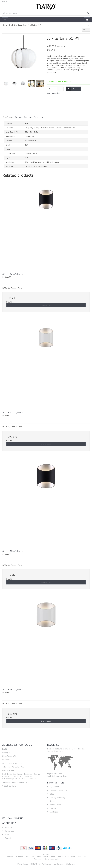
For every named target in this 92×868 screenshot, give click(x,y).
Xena (84, 857)
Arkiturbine (19, 857)
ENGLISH (5, 2)
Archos (10, 857)
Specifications (8, 117)
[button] (84, 30)
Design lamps (23, 864)
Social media (39, 117)
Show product (46, 305)
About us (8, 827)
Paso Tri (60, 857)
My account (54, 787)
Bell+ (27, 857)
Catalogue (54, 812)
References (9, 831)
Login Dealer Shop (55, 774)
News (7, 834)
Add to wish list (54, 93)
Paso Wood (70, 857)
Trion (79, 857)
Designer (19, 117)
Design (46, 854)
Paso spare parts (52, 859)
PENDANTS (35, 864)
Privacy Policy (55, 805)
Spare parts (39, 859)
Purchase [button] (73, 89)
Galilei (45, 857)
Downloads (28, 117)
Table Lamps (70, 864)
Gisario (52, 857)
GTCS (52, 794)
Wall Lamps (46, 864)
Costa (33, 857)
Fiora (39, 857)
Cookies (53, 808)
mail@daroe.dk (8, 770)
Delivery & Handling (57, 797)
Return (52, 801)
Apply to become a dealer (57, 776)
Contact (8, 838)
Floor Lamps (58, 864)
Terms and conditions (58, 790)
